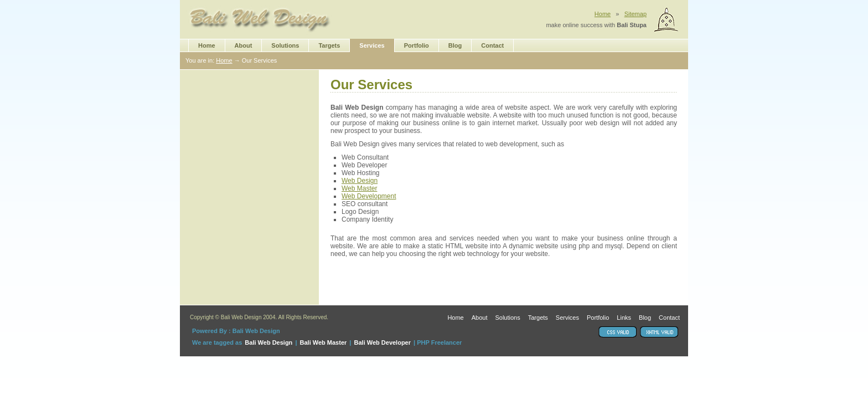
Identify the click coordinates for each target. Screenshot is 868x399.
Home (603, 14)
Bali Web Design (268, 342)
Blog (455, 45)
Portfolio (417, 45)
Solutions (285, 45)
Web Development (369, 196)
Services (372, 45)
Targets (329, 45)
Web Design (360, 181)
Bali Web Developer (383, 342)
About (244, 45)
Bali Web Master (324, 342)
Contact (492, 45)
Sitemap (635, 14)
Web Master (359, 188)
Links (624, 318)
